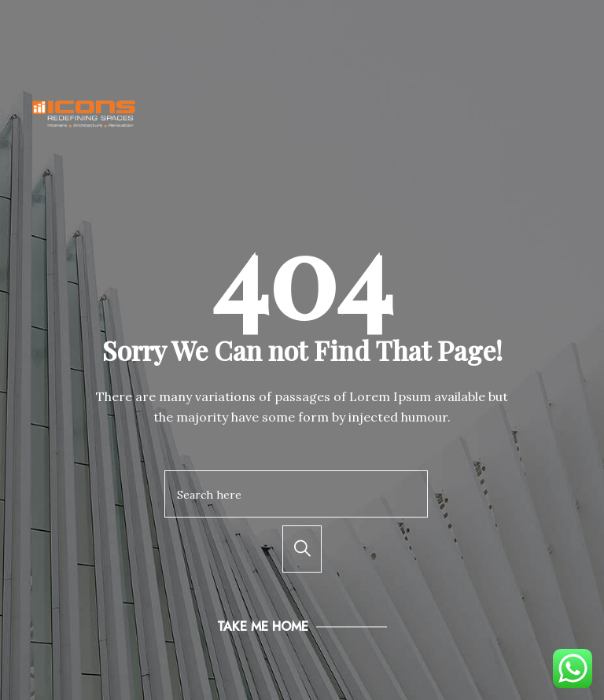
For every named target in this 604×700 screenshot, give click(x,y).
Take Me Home (263, 626)
